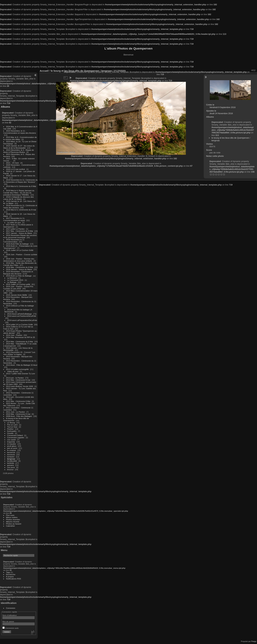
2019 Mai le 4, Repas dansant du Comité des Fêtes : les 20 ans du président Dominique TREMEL (19, 193)
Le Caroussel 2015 (15, 280)
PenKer (10, 429)
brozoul (10, 469)
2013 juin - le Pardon (15, 378)
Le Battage (12, 282)
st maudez (12, 444)
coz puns (11, 467)
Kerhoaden (12, 431)
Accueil (44, 71)
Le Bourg (11, 423)
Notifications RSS (14, 579)
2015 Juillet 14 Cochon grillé (18, 284)
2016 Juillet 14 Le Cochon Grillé (20, 250)
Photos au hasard (14, 524)
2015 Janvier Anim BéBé (17, 295)
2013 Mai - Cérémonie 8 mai (18, 380)
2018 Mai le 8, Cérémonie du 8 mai (21, 210)
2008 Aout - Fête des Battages (19, 416)
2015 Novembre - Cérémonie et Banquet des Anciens (18, 273)
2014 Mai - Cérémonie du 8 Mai (20, 342)
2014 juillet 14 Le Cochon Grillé (20, 324)
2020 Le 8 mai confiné (16, 169)
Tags (8, 572)
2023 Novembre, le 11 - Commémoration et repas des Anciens (20, 132)
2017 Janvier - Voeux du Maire (19, 233)
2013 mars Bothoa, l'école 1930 (20, 386)
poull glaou (12, 446)
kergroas (11, 459)
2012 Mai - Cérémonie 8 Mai (18, 401)
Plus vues (10, 515)
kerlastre (11, 457)
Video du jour (13, 371)
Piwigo (254, 641)
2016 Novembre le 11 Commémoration (14, 241)
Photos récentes (13, 519)
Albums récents (13, 522)
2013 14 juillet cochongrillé (18, 369)
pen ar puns (12, 448)
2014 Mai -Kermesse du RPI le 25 (21, 337)
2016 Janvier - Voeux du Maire (19, 269)
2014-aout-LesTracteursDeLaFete (22, 316)
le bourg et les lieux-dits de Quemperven (230, 138)
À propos (10, 577)
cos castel (11, 440)
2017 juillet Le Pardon (15, 229)
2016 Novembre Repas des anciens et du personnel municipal (20, 236)
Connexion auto (11, 628)
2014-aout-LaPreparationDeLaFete (22, 320)
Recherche (11, 574)
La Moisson (12, 278)
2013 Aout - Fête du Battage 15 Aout (22, 365)
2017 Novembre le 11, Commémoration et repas (14, 219)
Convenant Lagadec (16, 437)
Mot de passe (8, 621)
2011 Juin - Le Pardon (16, 412)
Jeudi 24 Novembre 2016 (221, 113)
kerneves (11, 455)
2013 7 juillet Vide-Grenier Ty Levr (21, 373)
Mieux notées (12, 517)
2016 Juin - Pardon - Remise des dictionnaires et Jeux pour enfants (19, 260)
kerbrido (11, 463)
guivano (11, 465)
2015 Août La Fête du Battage (19, 276)
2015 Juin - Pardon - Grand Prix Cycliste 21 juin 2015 (18, 287)
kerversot (11, 452)
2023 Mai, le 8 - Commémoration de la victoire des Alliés (20, 138)
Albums (5, 107)
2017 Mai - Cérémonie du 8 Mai (20, 231)
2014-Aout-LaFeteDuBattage (20, 314)
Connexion (11, 608)
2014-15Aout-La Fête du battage (20, 306)
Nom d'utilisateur (10, 615)
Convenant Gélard (15, 435)
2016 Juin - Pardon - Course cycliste (22, 254)
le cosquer (12, 450)
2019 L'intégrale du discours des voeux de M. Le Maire (19, 198)
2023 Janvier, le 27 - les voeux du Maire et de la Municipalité (19, 147)
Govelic (10, 433)
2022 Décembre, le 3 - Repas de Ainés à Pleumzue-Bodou (19, 151)
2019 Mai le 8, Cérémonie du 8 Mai (21, 186)
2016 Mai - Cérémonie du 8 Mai (20, 267)
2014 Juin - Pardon (14, 335)
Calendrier (10, 526)
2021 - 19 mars (13, 163)
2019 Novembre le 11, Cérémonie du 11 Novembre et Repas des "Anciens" (20, 181)
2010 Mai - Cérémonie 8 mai (18, 414)
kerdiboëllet (12, 461)
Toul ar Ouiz (12, 427)
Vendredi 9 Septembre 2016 (222, 107)
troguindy (11, 442)
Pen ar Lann (12, 425)
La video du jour (14, 222)
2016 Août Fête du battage (17, 244)
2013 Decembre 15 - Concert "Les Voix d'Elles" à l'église (19, 353)
